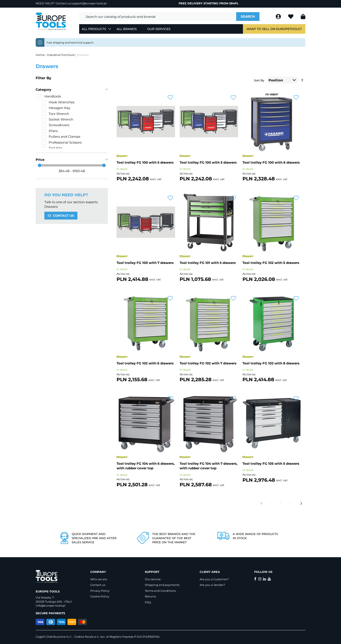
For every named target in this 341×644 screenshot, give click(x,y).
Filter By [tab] (43, 78)
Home (40, 55)
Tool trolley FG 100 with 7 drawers (145, 263)
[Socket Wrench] (58, 119)
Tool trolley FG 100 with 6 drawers (271, 162)
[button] (170, 98)
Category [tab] (43, 90)
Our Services (159, 29)
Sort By (259, 80)
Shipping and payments (162, 585)
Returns (150, 596)
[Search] (248, 17)
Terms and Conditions (160, 591)
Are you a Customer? (214, 579)
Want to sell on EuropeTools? (274, 29)
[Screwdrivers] (56, 125)
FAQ (148, 602)
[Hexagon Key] (56, 108)
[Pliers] (50, 131)
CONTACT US (64, 216)
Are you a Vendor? (212, 585)
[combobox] (158, 17)
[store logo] (51, 21)
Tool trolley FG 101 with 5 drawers (208, 263)
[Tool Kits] (52, 148)
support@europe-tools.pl (89, 3)
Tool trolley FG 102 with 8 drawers (271, 363)
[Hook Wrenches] (58, 102)
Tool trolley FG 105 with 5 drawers (271, 464)
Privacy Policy (100, 591)
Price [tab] (40, 160)
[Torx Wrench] (56, 114)
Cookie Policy (100, 596)
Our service (153, 579)
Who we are (99, 579)
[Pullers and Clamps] (61, 137)
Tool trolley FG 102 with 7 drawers (208, 363)
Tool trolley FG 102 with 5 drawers (271, 263)
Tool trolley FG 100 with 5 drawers (145, 162)
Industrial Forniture (61, 55)
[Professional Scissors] (62, 142)
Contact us (98, 585)
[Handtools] (49, 96)
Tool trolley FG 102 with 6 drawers (145, 363)
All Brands (127, 29)
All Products (94, 29)
